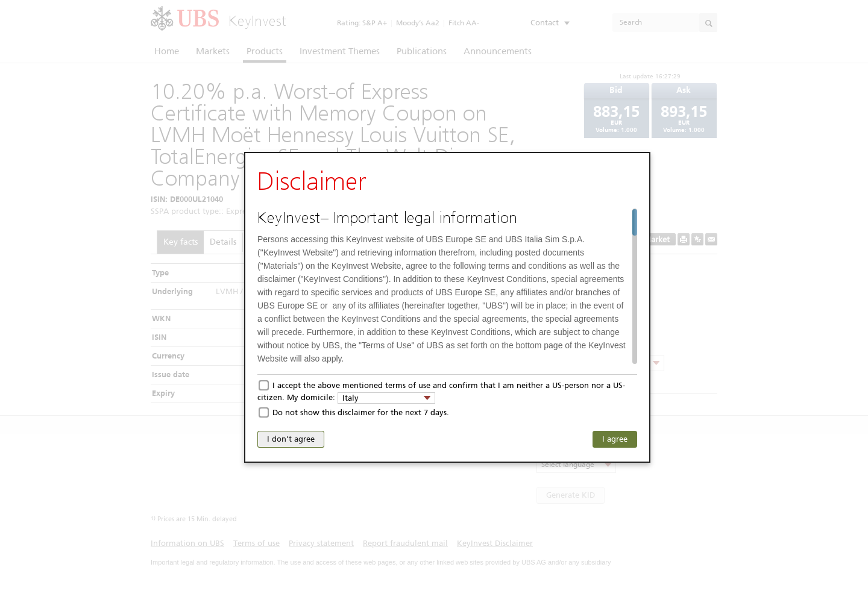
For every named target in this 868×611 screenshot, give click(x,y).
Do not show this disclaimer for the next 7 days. (361, 412)
